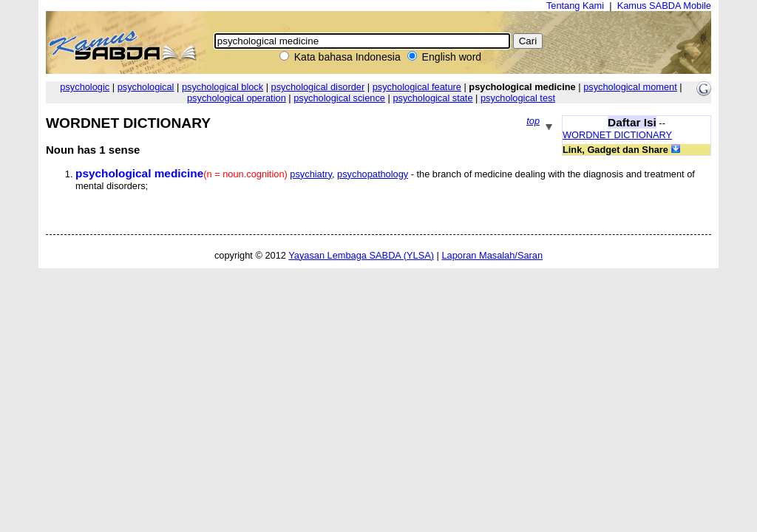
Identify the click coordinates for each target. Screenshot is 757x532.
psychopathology (373, 174)
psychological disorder (318, 87)
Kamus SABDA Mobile (664, 6)
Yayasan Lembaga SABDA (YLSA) (361, 255)
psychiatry (311, 174)
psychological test (518, 98)
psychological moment (630, 87)
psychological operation (237, 98)
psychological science (339, 98)
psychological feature (417, 87)
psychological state (432, 98)
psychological (146, 87)
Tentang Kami (575, 6)
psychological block (223, 87)
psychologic (85, 87)
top (533, 121)
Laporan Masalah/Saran (492, 255)
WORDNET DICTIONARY (617, 135)
